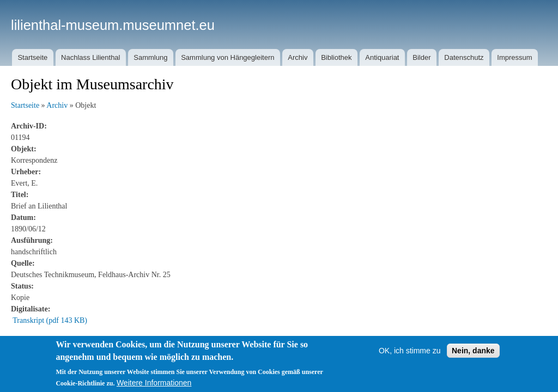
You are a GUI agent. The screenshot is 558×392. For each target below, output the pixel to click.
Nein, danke (473, 351)
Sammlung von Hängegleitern (228, 57)
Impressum (514, 57)
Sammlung (150, 57)
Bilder (421, 57)
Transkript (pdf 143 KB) (50, 320)
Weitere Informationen (154, 383)
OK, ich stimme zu (410, 351)
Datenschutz (464, 57)
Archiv (298, 57)
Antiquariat (382, 57)
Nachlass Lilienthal (90, 57)
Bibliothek (336, 57)
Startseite (32, 57)
